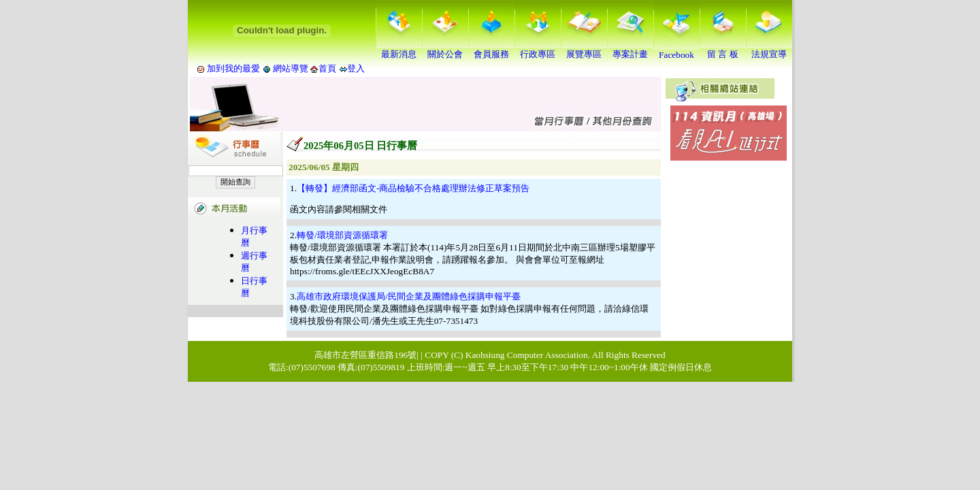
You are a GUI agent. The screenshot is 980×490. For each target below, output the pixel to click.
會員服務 (491, 50)
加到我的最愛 (233, 68)
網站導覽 (291, 68)
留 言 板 (723, 50)
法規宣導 (769, 50)
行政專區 (538, 50)
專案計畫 (630, 50)
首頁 (327, 68)
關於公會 (445, 50)
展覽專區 (584, 50)
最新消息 (399, 50)
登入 (356, 68)
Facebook (676, 51)
